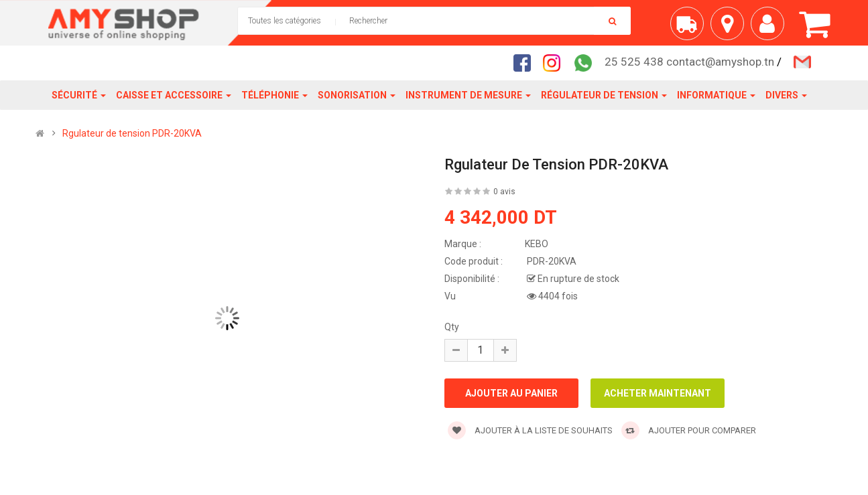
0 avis (504, 192)
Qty (452, 327)
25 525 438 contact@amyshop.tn (689, 62)
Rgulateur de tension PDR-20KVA (132, 133)
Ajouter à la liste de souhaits (530, 430)
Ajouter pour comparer (689, 430)
